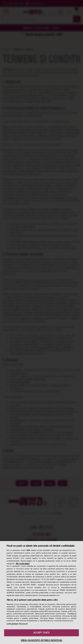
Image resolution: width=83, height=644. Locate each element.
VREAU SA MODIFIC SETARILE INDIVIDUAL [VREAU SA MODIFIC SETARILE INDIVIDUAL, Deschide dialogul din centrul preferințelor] (41, 640)
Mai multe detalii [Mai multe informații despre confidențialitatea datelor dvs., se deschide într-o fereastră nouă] (23, 564)
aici (8, 585)
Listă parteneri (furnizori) (17, 624)
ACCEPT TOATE (41, 633)
